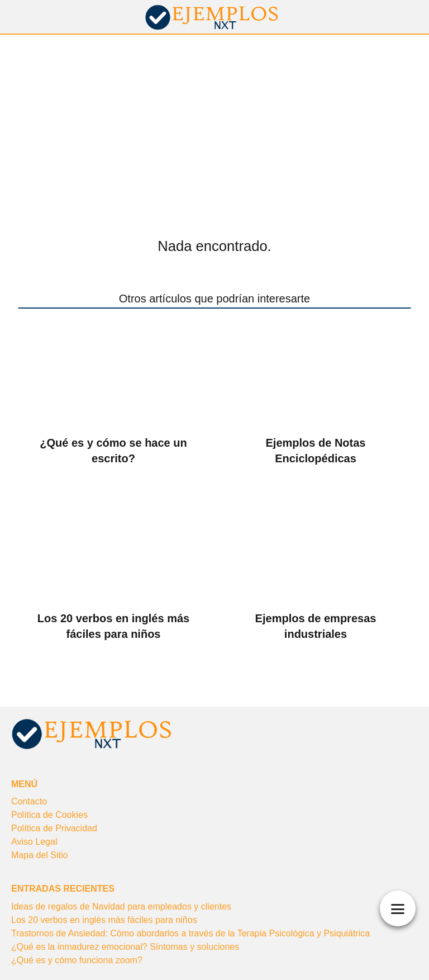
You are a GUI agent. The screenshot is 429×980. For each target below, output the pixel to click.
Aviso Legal (34, 842)
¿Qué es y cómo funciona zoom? (77, 960)
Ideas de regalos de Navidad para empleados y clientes (121, 906)
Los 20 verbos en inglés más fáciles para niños (104, 920)
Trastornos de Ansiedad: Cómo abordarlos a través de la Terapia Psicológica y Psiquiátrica (190, 933)
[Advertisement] (214, 119)
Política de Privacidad (54, 828)
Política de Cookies (49, 815)
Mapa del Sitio (39, 855)
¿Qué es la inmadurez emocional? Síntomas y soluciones (125, 947)
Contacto (29, 801)
